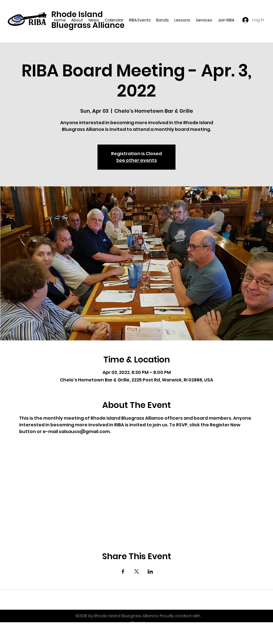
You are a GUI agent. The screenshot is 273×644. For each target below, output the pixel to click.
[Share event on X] (137, 571)
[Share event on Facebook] (123, 571)
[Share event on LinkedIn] (150, 571)
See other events (136, 160)
